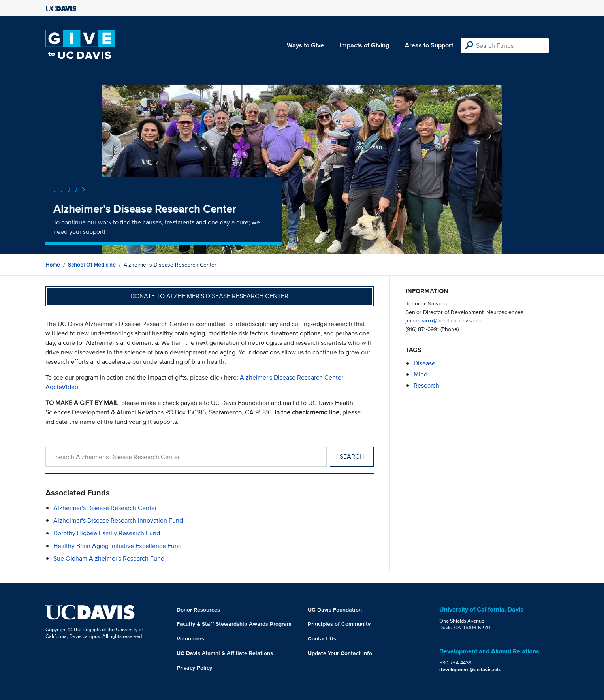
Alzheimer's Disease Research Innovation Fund (118, 520)
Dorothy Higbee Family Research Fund (107, 533)
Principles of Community (339, 624)
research (426, 385)
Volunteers (190, 638)
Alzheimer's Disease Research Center (105, 508)
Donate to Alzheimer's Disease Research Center (209, 296)
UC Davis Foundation (335, 610)
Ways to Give (305, 45)
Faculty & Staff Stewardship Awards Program (234, 624)
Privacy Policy (194, 668)
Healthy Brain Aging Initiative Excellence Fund (118, 546)
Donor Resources (198, 610)
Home (53, 265)
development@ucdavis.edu (470, 669)
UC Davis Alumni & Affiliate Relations (225, 653)
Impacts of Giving (364, 45)
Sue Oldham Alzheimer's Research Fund (109, 558)
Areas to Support (429, 45)
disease (424, 363)
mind (421, 374)
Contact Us (322, 638)
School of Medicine (92, 265)
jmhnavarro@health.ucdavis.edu (444, 320)
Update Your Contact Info (340, 653)
